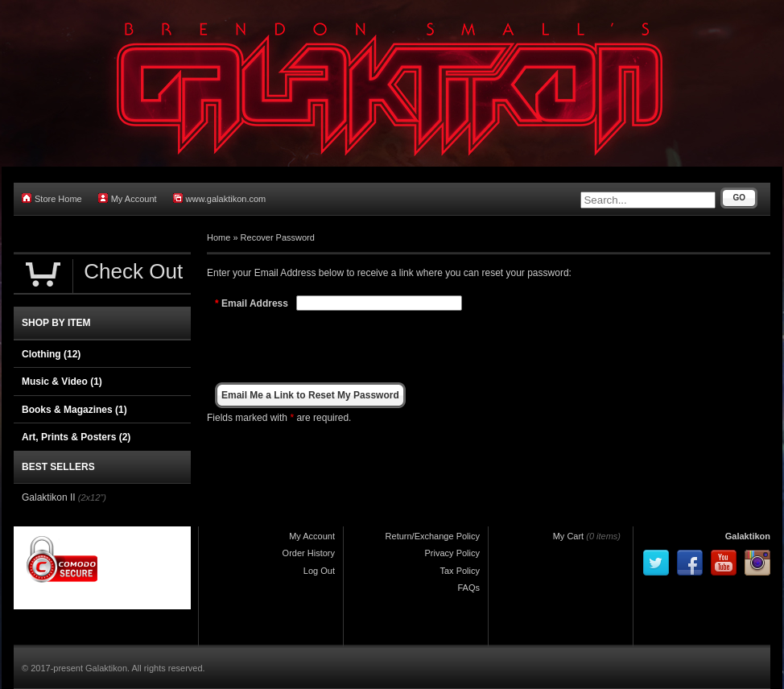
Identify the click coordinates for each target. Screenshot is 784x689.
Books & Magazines (74, 410)
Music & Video (62, 382)
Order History (309, 553)
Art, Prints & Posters (76, 437)
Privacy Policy (452, 553)
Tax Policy (460, 571)
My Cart (569, 536)
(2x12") (92, 497)
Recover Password (278, 237)
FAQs (468, 588)
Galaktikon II (49, 497)
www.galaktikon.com (220, 198)
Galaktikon (748, 536)
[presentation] (419, 346)
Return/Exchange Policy (433, 536)
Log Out (319, 571)
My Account (128, 198)
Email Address (255, 303)
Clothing (51, 354)
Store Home (52, 198)
